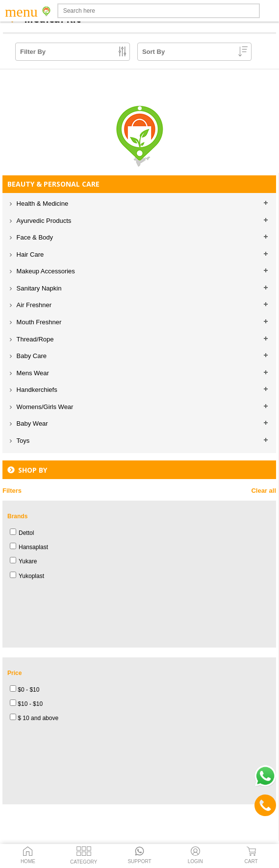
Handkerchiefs (36, 390)
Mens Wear (32, 373)
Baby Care (31, 356)
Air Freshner (33, 305)
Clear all (264, 491)
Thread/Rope (34, 339)
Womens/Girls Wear (44, 407)
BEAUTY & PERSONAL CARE (53, 184)
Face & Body (34, 237)
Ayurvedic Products (43, 221)
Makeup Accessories (45, 271)
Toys (22, 441)
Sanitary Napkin (38, 288)
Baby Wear (31, 423)
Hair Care (29, 254)
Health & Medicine (41, 204)
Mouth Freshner (38, 322)
